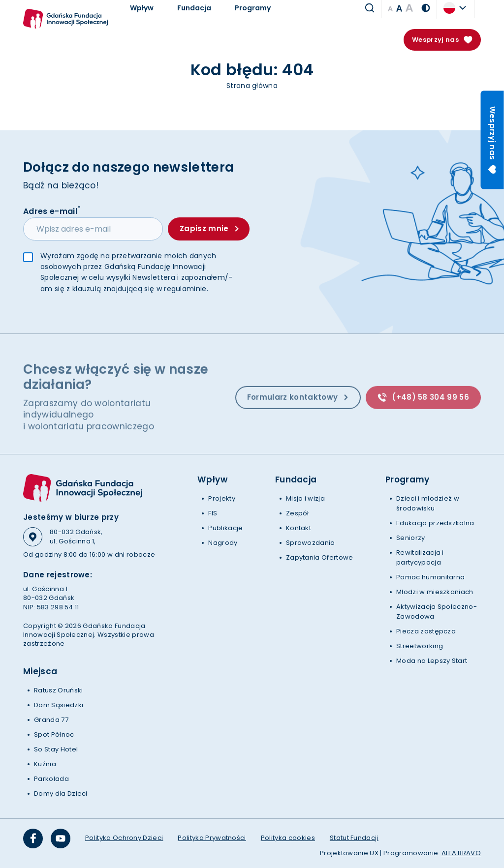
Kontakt (299, 528)
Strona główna (252, 86)
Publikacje (225, 528)
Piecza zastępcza (426, 631)
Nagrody (223, 543)
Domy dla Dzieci (61, 793)
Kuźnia (45, 764)
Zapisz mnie (209, 229)
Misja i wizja (305, 498)
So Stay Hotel (56, 749)
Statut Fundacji (354, 838)
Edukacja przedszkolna (435, 523)
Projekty (222, 498)
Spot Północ (54, 734)
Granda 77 (51, 720)
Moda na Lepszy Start (432, 661)
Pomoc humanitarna (430, 577)
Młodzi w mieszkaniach (435, 592)
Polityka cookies (288, 838)
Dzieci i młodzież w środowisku (428, 503)
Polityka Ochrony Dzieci (124, 838)
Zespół (298, 513)
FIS (213, 513)
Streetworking (420, 646)
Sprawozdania (311, 543)
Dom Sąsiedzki (59, 705)
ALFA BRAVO (461, 853)
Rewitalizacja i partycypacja (420, 557)
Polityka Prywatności (212, 838)
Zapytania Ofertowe (320, 557)
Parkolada (51, 779)
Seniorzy (411, 538)
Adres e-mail (52, 211)
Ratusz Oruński (58, 690)
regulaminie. (186, 290)
